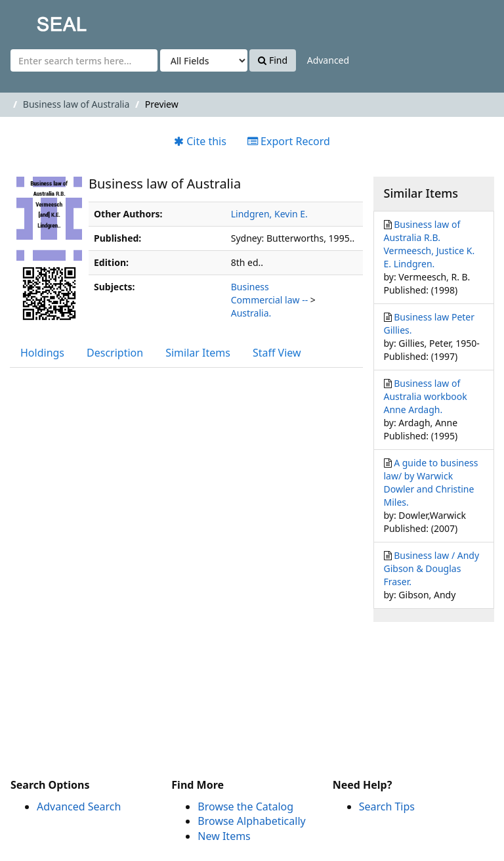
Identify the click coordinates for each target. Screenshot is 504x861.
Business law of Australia (76, 104)
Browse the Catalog (245, 806)
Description (115, 353)
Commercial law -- (269, 300)
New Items (224, 836)
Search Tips (387, 806)
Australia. (251, 313)
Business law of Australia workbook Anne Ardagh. (426, 396)
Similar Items (198, 353)
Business (250, 287)
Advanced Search (79, 806)
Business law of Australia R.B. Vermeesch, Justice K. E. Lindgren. (430, 244)
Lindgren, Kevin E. (269, 214)
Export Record (289, 141)
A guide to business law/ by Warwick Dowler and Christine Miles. (431, 482)
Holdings (42, 353)
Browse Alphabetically (251, 821)
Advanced (328, 60)
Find (273, 60)
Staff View (277, 353)
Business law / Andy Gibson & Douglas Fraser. (432, 568)
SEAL (35, 20)
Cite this (200, 141)
